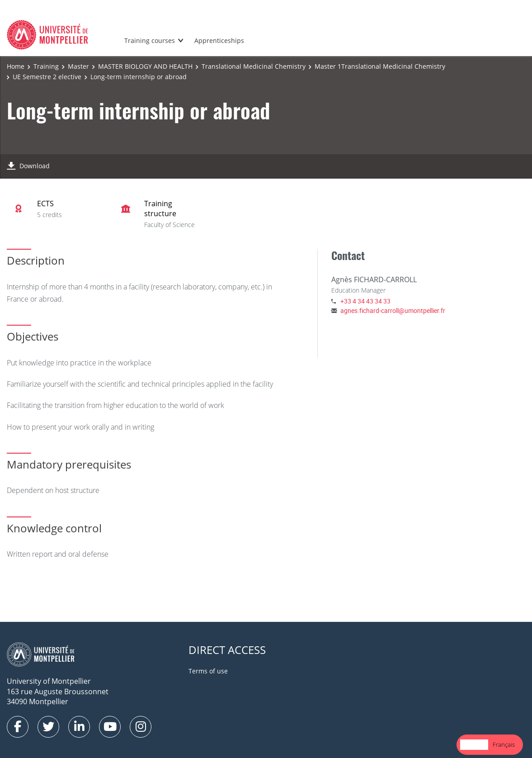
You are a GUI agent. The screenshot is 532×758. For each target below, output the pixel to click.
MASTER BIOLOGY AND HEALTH (145, 66)
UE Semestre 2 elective (47, 77)
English (474, 744)
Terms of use (208, 671)
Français (504, 744)
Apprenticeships (219, 40)
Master (78, 66)
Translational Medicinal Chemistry (254, 66)
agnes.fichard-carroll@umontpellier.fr (393, 310)
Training (46, 66)
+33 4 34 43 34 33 (365, 301)
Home (16, 66)
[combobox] (474, 745)
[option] (504, 745)
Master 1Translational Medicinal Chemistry (380, 66)
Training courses (150, 40)
